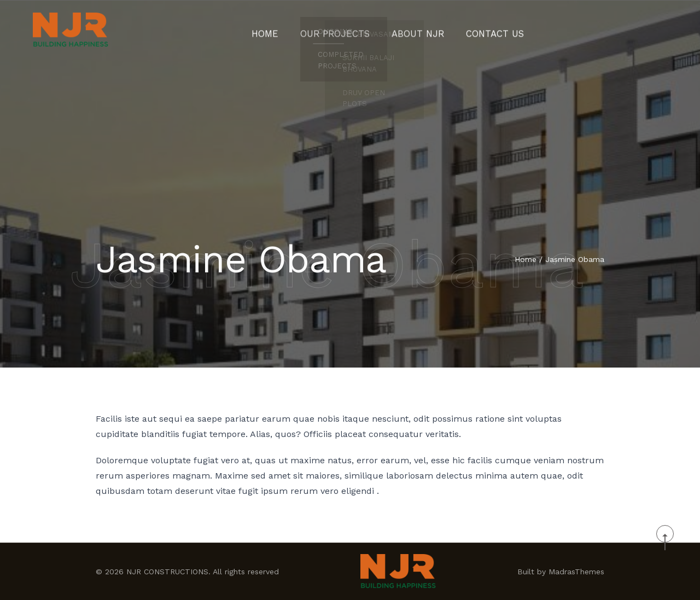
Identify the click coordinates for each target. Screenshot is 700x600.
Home (280, 30)
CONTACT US (483, 30)
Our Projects (342, 30)
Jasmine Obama (575, 260)
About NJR (415, 30)
